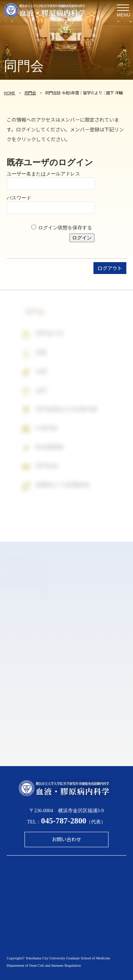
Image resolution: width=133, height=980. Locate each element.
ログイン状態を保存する (65, 228)
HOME (9, 93)
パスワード (19, 198)
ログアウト (110, 268)
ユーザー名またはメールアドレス (43, 174)
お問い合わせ (66, 839)
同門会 (30, 93)
